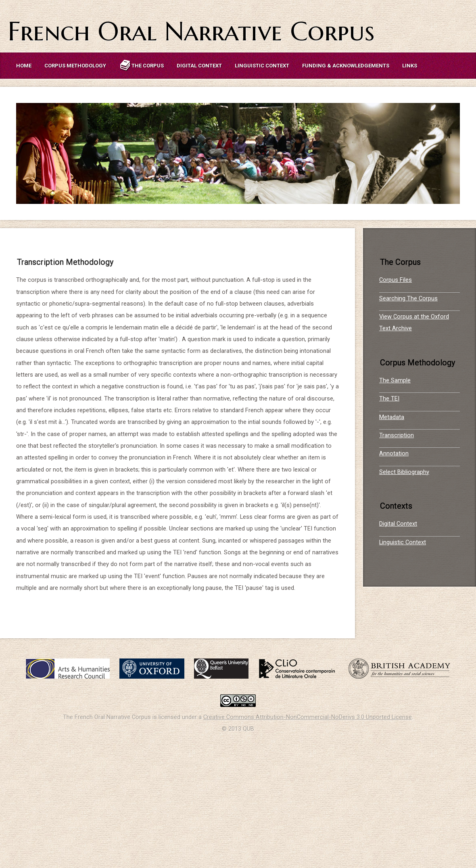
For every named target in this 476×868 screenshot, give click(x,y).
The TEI (389, 398)
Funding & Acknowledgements (346, 66)
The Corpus (141, 66)
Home (24, 66)
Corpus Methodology (75, 66)
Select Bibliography (404, 472)
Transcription (397, 435)
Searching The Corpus (408, 298)
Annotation (394, 453)
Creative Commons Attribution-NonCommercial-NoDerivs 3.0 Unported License (308, 717)
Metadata (392, 417)
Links (410, 66)
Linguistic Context (262, 66)
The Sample (395, 380)
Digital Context (199, 66)
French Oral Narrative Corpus (191, 31)
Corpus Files (396, 280)
